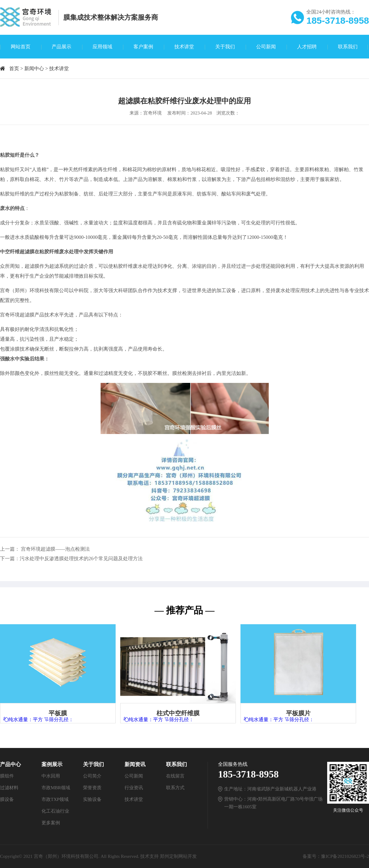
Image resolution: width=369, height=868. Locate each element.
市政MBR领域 (56, 788)
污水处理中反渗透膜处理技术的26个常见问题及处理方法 (81, 559)
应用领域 (102, 47)
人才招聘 (307, 47)
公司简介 (92, 776)
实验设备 (92, 799)
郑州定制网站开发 (178, 856)
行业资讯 (134, 788)
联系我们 (348, 47)
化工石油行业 (55, 811)
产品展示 (61, 47)
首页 (14, 68)
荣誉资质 (92, 788)
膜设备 (7, 799)
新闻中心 (34, 68)
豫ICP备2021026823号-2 (345, 856)
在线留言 (175, 776)
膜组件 (7, 776)
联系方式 (175, 788)
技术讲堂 (184, 47)
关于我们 (225, 47)
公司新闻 (266, 47)
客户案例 (143, 47)
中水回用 (51, 776)
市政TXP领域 (55, 799)
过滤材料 (9, 788)
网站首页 (21, 47)
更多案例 (51, 823)
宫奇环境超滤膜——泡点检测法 (55, 549)
